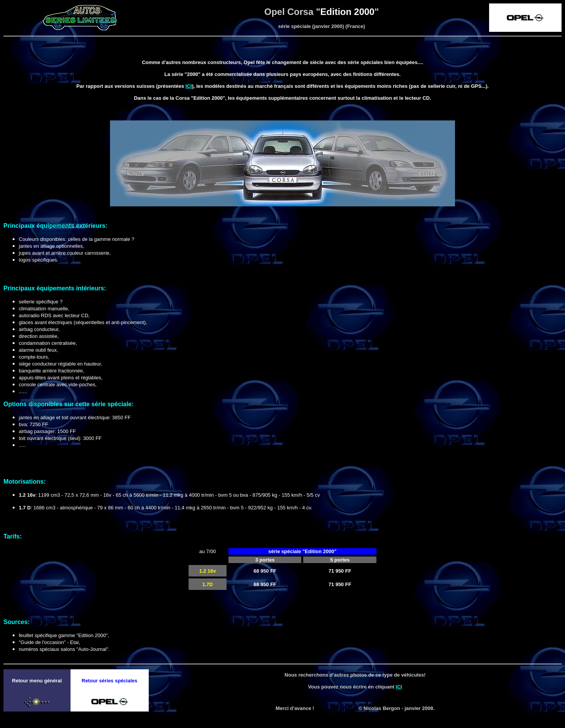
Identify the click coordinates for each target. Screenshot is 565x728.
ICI (189, 86)
